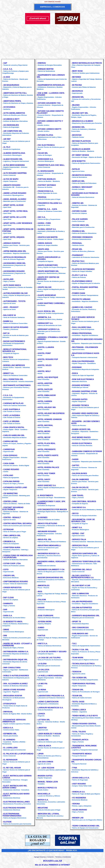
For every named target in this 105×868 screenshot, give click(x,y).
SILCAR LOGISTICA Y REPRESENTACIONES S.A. (83, 577)
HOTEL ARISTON (45, 383)
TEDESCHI (77, 672)
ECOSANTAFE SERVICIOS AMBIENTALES (14, 721)
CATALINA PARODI (11, 481)
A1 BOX (7, 77)
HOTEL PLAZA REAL (47, 443)
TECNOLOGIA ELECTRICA (83, 664)
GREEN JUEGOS (45, 243)
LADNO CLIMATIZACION (48, 702)
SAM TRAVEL (78, 495)
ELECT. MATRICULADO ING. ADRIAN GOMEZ (15, 787)
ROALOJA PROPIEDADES (83, 361)
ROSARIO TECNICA (81, 405)
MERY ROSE (77, 71)
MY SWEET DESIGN (81, 155)
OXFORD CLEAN (79, 211)
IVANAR (41, 608)
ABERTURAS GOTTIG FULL (15, 93)
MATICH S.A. (43, 800)
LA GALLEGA (43, 670)
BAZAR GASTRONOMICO (14, 341)
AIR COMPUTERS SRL (13, 131)
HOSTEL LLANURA (46, 347)
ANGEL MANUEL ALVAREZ (15, 199)
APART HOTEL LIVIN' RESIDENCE (18, 223)
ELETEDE (7, 822)
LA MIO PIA (43, 684)
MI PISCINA (77, 85)
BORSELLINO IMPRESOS (14, 365)
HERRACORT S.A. (45, 323)
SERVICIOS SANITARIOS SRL (85, 554)
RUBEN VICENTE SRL (81, 429)
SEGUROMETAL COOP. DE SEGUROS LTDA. (83, 520)
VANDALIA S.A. (79, 792)
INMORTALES (44, 586)
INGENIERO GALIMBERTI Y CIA (51, 570)
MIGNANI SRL (78, 97)
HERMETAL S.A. (45, 317)
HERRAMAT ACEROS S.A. (49, 329)
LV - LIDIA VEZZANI (46, 768)
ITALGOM (42, 600)
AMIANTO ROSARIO (12, 185)
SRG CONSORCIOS (80, 628)
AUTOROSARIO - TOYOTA (14, 301)
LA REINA (42, 690)
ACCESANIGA (9, 107)
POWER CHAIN (79, 293)
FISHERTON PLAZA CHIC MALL (51, 165)
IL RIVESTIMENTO (45, 495)
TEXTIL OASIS (78, 702)
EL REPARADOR (10, 760)
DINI (5, 636)
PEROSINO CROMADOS (82, 237)
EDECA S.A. (8, 728)
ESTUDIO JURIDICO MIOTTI (49, 129)
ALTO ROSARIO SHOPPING (15, 173)
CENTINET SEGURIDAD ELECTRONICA (13, 508)
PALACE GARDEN (80, 219)
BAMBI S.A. (8, 321)
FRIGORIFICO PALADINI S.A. (50, 203)
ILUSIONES (43, 517)
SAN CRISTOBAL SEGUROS (84, 501)
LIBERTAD (42, 728)
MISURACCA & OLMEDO (83, 121)
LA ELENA (42, 664)
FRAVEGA (42, 197)
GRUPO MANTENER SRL (48, 271)
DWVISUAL (8, 712)
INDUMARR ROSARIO (47, 531)
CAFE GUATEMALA (12, 409)
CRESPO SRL (9, 576)
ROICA (75, 373)
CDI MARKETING (10, 493)
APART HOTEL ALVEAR (13, 205)
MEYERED (77, 77)
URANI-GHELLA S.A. (81, 778)
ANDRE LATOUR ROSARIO (15, 193)
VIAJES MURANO (80, 810)
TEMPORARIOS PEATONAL (84, 684)
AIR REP (7, 139)
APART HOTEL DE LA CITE (15, 217)
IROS (40, 592)
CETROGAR (8, 529)
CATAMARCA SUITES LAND (15, 487)
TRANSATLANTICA (80, 740)
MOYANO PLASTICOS (81, 141)
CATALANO (8, 475)
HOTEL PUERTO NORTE (48, 455)
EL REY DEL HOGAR (12, 768)
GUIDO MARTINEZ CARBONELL (51, 303)
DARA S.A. (8, 616)
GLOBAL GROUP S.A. (47, 229)
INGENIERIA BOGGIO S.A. (49, 554)
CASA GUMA (9, 463)
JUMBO (41, 628)
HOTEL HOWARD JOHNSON (50, 419)
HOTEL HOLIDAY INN (47, 407)
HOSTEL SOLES (45, 365)
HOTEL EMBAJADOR (47, 395)
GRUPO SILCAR (45, 287)
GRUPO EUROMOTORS (48, 265)
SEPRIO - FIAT (78, 533)
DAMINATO (8, 604)
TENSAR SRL (78, 690)
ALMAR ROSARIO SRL (13, 159)
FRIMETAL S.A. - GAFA (47, 209)
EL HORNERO (9, 740)
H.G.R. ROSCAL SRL (46, 311)
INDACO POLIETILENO (47, 523)
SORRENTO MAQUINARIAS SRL (86, 616)
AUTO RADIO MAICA (12, 285)
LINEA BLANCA (44, 746)
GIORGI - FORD (44, 223)
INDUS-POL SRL (45, 539)
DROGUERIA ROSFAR (13, 696)
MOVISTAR (77, 135)
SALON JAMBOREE (81, 479)
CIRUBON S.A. (9, 541)
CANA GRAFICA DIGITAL (14, 427)
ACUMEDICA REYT (11, 119)
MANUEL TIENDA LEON (48, 782)
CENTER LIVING (10, 501)
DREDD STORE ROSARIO (14, 690)
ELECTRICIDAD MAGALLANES (16, 802)
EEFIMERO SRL (10, 734)
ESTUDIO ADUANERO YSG (49, 103)
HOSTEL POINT (44, 353)
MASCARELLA (44, 794)
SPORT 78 (76, 622)
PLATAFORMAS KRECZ (82, 281)
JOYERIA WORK (45, 622)
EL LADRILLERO (10, 748)
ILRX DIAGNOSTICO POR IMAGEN (52, 509)
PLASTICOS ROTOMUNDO (83, 269)
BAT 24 (6, 333)
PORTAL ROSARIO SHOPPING (85, 287)
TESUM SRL (77, 696)
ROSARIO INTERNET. (81, 385)
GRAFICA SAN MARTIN (48, 237)
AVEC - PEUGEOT (11, 307)
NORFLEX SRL (78, 181)
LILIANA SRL (43, 740)
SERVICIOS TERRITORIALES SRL (86, 562)
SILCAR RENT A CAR (81, 586)
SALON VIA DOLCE (80, 487)
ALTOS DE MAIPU (11, 179)
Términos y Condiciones (63, 857)
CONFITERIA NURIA (12, 548)
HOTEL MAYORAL (45, 425)
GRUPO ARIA (43, 249)
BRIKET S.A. (9, 373)
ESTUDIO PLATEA (45, 135)
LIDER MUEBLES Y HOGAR (49, 734)
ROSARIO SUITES (80, 399)
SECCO (75, 513)
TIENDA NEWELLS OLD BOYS (85, 716)
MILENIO (76, 105)
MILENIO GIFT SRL (80, 113)
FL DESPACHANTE (46, 171)
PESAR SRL (77, 249)
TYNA (75, 768)
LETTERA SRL (44, 720)
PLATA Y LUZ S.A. (80, 275)
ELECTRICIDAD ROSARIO (14, 808)
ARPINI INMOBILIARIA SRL (15, 251)
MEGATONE (43, 808)
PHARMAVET (78, 255)
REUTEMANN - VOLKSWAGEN (85, 347)
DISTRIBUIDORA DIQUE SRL (15, 660)
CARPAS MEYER (10, 441)
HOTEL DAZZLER (45, 389)
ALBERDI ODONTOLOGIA (14, 153)
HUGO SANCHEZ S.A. (47, 485)
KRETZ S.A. (43, 644)
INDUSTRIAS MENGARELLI (49, 546)
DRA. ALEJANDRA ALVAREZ (15, 684)
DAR (5, 610)
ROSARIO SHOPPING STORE (85, 391)
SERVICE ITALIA (79, 539)
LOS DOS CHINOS (45, 762)
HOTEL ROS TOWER (46, 473)
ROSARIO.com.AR (52, 861)
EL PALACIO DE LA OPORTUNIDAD (18, 754)
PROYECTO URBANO (81, 299)
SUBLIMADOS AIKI (80, 634)
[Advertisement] (53, 41)
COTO (6, 570)
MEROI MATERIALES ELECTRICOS (87, 63)
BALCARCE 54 (10, 315)
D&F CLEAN (8, 598)
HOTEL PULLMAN (45, 461)
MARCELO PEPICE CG (47, 788)
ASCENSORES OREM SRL (14, 263)
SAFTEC (76, 465)
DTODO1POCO (10, 704)
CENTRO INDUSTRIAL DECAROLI (18, 523)
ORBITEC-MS (78, 203)
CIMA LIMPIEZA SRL (12, 535)
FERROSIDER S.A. (46, 159)
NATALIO (76, 169)
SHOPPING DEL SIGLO (82, 570)
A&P (5, 63)
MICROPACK (78, 91)
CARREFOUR (9, 449)
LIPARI (41, 754)
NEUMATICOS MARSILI (82, 175)
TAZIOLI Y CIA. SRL (80, 650)
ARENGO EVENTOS (12, 243)
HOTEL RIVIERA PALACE (48, 467)
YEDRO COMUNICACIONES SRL (86, 826)
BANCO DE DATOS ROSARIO (16, 327)
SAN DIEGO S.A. (79, 507)
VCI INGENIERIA (79, 798)
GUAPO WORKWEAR (47, 295)
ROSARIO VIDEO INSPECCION (85, 413)
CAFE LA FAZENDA (12, 415)
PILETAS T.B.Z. (78, 261)
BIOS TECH (8, 357)
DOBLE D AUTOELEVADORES (16, 676)
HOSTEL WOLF (44, 371)
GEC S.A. (42, 217)
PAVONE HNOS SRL (81, 225)
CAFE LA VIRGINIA (11, 421)
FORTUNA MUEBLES (47, 179)
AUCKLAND (8, 279)
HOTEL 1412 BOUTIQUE (48, 377)
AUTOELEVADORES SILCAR (15, 293)
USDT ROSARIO (79, 784)
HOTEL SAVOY (44, 479)
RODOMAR (77, 367)
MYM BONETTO (79, 161)
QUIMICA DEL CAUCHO (82, 307)
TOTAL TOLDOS (79, 732)
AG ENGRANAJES (11, 125)
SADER (75, 459)
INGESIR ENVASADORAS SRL (51, 578)
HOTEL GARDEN (45, 401)
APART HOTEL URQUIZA (14, 237)
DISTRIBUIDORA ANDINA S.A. (16, 652)
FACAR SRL (43, 153)
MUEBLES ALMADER (81, 149)
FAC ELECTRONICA (46, 145)
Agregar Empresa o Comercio (44, 857)
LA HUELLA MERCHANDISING (51, 676)
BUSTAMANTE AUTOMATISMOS (17, 385)
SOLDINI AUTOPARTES (82, 608)
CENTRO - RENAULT (12, 517)
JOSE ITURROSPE (46, 616)
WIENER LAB (78, 818)
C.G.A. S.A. (8, 395)
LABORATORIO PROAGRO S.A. (51, 696)
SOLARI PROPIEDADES (82, 602)
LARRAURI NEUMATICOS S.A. (51, 708)
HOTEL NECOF (44, 437)
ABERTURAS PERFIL (12, 101)
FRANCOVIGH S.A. (46, 191)
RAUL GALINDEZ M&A (82, 327)
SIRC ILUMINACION (80, 594)
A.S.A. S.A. (8, 69)
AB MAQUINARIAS (11, 85)
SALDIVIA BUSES (80, 473)
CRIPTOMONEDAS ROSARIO (16, 582)
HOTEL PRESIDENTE (47, 449)
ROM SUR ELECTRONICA (83, 379)
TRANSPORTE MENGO (82, 754)
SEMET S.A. (77, 527)
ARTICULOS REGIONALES (15, 257)
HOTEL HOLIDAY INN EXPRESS (51, 413)
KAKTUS (41, 636)
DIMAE (6, 630)
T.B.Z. (75, 644)
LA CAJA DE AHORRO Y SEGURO (52, 652)
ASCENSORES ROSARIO (14, 271)
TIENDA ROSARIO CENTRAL (84, 724)
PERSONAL (77, 243)
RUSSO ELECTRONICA (82, 443)
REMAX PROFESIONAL (82, 333)
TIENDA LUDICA (79, 710)
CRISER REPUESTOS (12, 588)
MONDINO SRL (79, 127)
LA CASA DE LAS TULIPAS (49, 658)
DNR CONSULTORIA (12, 668)
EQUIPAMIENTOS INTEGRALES (51, 85)
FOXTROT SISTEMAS (47, 185)
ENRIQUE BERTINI (46, 69)
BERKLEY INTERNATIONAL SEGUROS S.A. (15, 350)
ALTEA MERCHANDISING (14, 165)
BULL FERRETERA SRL (13, 379)
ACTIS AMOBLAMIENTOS (14, 113)
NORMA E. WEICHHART (82, 187)
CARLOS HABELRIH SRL (14, 435)
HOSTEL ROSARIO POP (48, 359)
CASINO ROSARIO (11, 469)
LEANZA (41, 714)
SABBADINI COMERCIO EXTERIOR (87, 451)
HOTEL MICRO (44, 431)
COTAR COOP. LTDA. (12, 564)
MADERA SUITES (45, 776)
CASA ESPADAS (10, 455)
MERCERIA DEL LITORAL (49, 814)
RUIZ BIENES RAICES (81, 437)
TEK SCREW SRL (80, 678)
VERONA (76, 804)
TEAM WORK (78, 658)
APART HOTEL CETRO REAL (16, 211)
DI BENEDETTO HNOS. (13, 622)
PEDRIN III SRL (79, 231)
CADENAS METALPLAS (13, 403)
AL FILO (7, 147)
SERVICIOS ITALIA (80, 546)
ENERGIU (42, 63)
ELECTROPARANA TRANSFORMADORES (12, 815)
